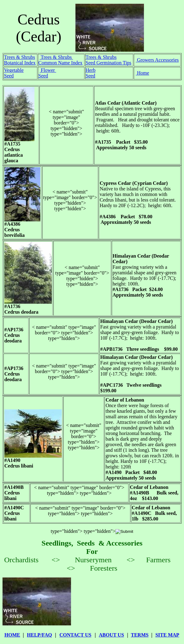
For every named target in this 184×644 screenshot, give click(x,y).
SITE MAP (167, 635)
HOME (12, 635)
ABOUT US (112, 635)
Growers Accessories (157, 60)
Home (142, 73)
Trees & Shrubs (20, 57)
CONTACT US (75, 635)
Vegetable (14, 70)
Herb (91, 70)
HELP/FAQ (40, 635)
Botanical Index (20, 63)
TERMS (140, 635)
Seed (9, 76)
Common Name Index (61, 63)
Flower (48, 70)
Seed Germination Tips (109, 63)
